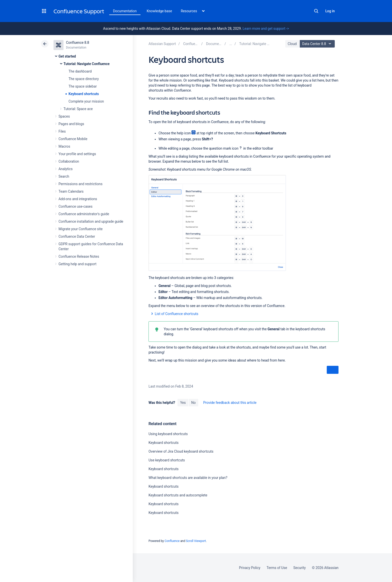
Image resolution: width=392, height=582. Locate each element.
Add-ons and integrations (78, 199)
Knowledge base (159, 11)
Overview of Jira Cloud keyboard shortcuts (181, 451)
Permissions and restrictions (80, 184)
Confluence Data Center (77, 236)
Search (316, 11)
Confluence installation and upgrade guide (91, 221)
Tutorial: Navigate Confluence (86, 64)
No (193, 403)
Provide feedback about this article (230, 403)
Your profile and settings (77, 154)
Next (333, 370)
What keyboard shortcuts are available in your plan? (188, 478)
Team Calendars (71, 191)
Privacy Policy (250, 568)
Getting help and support (77, 264)
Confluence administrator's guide (84, 214)
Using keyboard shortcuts (168, 434)
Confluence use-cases (75, 206)
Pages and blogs (71, 124)
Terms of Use (277, 568)
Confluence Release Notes (79, 256)
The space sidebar (83, 86)
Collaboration (69, 161)
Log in (330, 11)
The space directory (84, 79)
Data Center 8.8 (318, 44)
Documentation (125, 11)
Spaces (64, 116)
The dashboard (80, 71)
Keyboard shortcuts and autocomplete (178, 495)
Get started (67, 56)
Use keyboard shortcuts (167, 460)
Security (299, 568)
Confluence (172, 541)
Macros (64, 146)
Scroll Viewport (196, 541)
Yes (183, 403)
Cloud (292, 44)
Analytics (65, 169)
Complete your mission (86, 101)
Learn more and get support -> (266, 29)
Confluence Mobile (73, 139)
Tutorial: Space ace (78, 109)
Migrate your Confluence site (80, 229)
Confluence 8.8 (78, 43)
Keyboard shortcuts (84, 94)
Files (62, 131)
